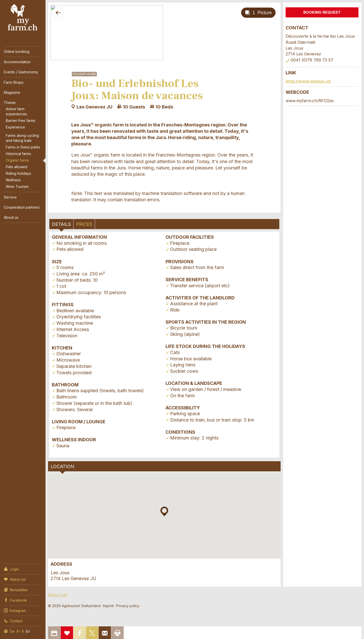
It (23, 631)
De (12, 631)
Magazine (12, 92)
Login (11, 569)
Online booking (17, 51)
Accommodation (17, 62)
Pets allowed (17, 167)
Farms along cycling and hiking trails (22, 138)
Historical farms (18, 154)
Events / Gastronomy (21, 72)
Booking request (322, 12)
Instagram (15, 610)
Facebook (15, 600)
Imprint (108, 606)
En (28, 631)
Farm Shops (14, 82)
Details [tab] (61, 224)
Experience (15, 127)
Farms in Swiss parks (23, 147)
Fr (18, 631)
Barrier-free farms (21, 120)
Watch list (15, 579)
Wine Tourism (17, 186)
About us (11, 217)
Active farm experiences (16, 111)
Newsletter (16, 589)
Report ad (58, 595)
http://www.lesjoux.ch (308, 81)
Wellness (13, 180)
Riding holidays (18, 173)
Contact (13, 621)
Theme (10, 103)
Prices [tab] (84, 224)
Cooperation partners (22, 207)
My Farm (23, 17)
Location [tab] (62, 466)
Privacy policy (128, 606)
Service (10, 197)
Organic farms (17, 160)
